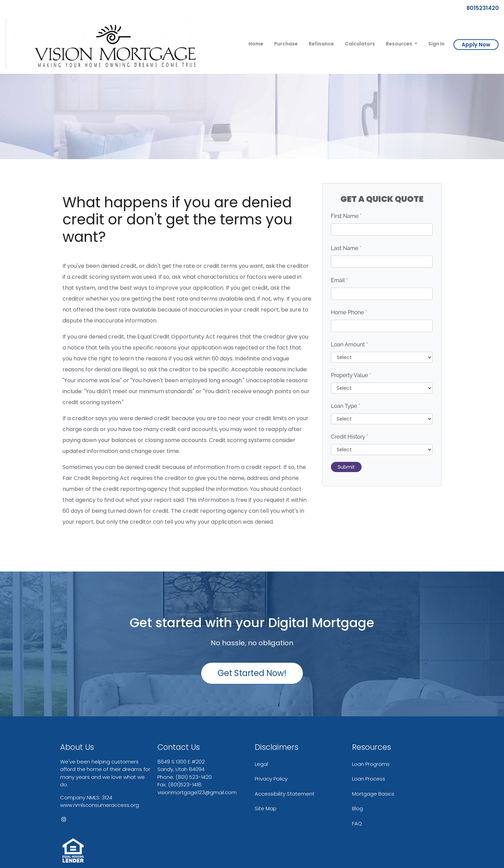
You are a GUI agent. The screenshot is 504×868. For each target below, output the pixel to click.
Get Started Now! (252, 673)
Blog (358, 808)
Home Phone (349, 312)
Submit (346, 467)
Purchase (286, 44)
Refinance (321, 44)
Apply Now (476, 45)
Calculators (360, 44)
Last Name (346, 248)
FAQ (357, 823)
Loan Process (369, 779)
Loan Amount (349, 345)
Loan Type (346, 406)
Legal (261, 764)
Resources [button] (400, 44)
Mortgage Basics (373, 794)
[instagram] (64, 819)
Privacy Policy (271, 779)
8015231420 (480, 8)
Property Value (351, 375)
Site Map (266, 808)
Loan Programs (371, 764)
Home (256, 44)
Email (339, 280)
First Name (346, 216)
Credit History (349, 437)
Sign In (436, 44)
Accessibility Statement (285, 794)
